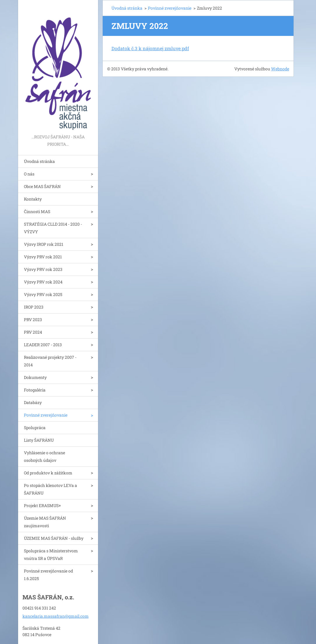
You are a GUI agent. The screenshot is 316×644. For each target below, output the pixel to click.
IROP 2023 (34, 307)
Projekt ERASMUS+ (42, 505)
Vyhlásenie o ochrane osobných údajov (44, 456)
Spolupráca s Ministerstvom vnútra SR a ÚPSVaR (51, 555)
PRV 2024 (33, 332)
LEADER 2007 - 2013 (43, 345)
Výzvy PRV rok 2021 (43, 257)
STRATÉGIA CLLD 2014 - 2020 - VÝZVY (53, 228)
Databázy (33, 402)
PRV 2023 (33, 320)
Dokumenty (35, 377)
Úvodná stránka (39, 161)
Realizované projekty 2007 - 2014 (50, 361)
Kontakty (33, 199)
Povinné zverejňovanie (46, 415)
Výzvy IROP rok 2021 (44, 244)
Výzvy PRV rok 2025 (43, 294)
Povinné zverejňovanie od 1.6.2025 (48, 575)
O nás (29, 174)
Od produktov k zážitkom (48, 473)
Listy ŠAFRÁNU (39, 440)
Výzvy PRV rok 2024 (43, 282)
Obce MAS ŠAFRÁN (42, 186)
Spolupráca (35, 428)
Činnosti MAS (37, 212)
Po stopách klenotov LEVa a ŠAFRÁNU (50, 489)
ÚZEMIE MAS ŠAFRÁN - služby (54, 538)
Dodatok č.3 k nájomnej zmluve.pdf (150, 48)
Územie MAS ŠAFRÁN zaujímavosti (45, 522)
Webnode (280, 69)
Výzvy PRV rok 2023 (43, 269)
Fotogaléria (35, 390)
